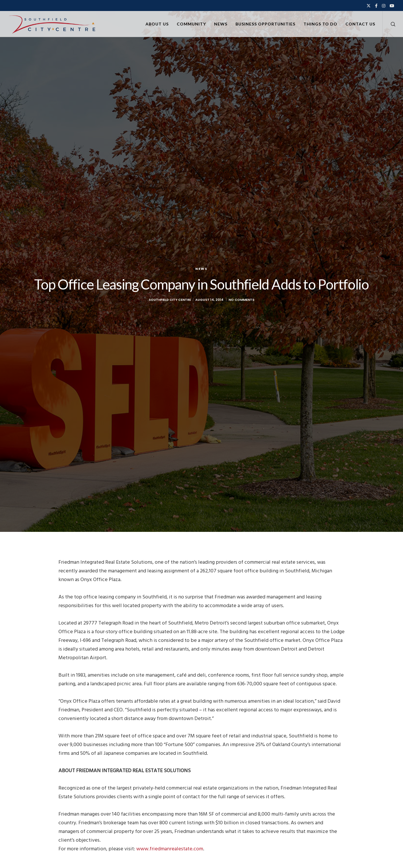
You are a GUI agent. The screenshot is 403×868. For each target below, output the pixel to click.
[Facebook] (376, 6)
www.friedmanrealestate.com (170, 849)
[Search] (389, 24)
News (201, 269)
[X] (369, 6)
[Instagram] (384, 6)
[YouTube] (392, 6)
